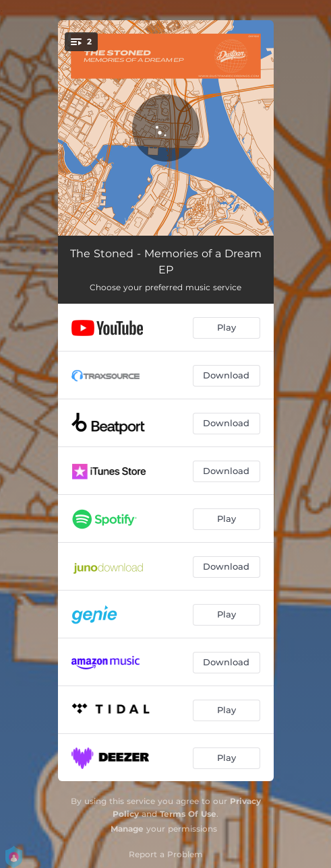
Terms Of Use (188, 814)
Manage (127, 829)
